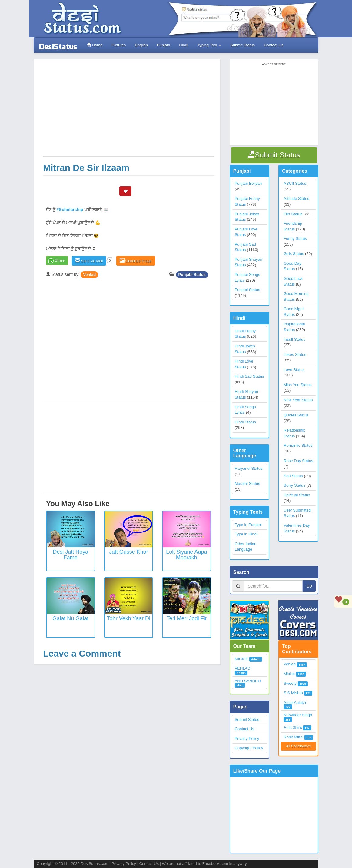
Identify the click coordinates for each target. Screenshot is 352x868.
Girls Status (294, 254)
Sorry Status (294, 485)
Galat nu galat (70, 618)
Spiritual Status (297, 495)
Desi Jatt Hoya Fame (70, 555)
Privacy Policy (247, 739)
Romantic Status (298, 445)
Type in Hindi (246, 534)
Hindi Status (245, 422)
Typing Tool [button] (209, 45)
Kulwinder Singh (298, 715)
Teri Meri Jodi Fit (187, 618)
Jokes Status (295, 354)
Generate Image (136, 261)
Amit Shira (293, 727)
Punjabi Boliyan (248, 183)
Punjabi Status (192, 275)
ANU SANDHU (248, 681)
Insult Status (294, 339)
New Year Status (298, 400)
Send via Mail (89, 261)
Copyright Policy (249, 748)
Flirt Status (293, 214)
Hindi (184, 45)
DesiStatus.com (94, 864)
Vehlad (89, 275)
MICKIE (242, 659)
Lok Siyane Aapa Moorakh (186, 555)
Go (309, 586)
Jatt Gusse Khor (129, 552)
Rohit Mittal (293, 737)
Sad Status (293, 476)
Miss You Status (298, 385)
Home (95, 45)
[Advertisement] (129, 111)
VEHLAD (243, 668)
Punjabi (163, 45)
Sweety (290, 683)
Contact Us (274, 45)
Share (60, 260)
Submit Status (242, 45)
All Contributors (298, 746)
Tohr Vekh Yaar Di (129, 618)
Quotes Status (296, 415)
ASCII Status (295, 183)
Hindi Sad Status (249, 376)
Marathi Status (247, 484)
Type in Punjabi (248, 525)
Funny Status (295, 239)
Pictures (119, 45)
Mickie (289, 674)
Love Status (294, 370)
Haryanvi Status (249, 468)
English (141, 45)
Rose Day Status (298, 461)
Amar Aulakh (295, 702)
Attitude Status (296, 199)
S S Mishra (293, 693)
